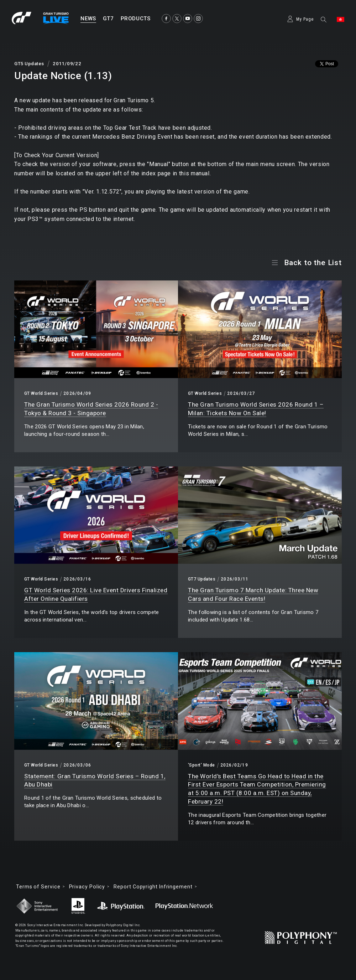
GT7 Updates (202, 579)
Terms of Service (38, 887)
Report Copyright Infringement (153, 887)
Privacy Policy (87, 887)
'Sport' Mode (201, 765)
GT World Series (41, 393)
